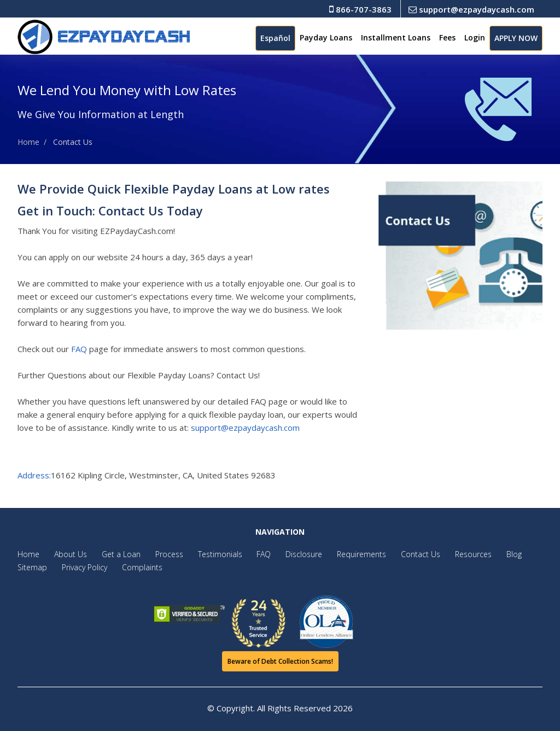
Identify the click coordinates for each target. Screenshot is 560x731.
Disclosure (288, 554)
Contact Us (399, 554)
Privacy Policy (82, 567)
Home (28, 142)
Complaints (137, 567)
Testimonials (209, 554)
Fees (447, 37)
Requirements (343, 554)
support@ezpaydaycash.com (471, 9)
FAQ (79, 349)
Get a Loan (116, 554)
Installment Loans (396, 37)
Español (275, 38)
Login (475, 37)
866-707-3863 (360, 9)
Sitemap (32, 567)
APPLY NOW (516, 38)
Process (161, 554)
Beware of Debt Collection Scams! (280, 661)
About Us (68, 554)
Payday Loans (326, 37)
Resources (449, 554)
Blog (487, 554)
